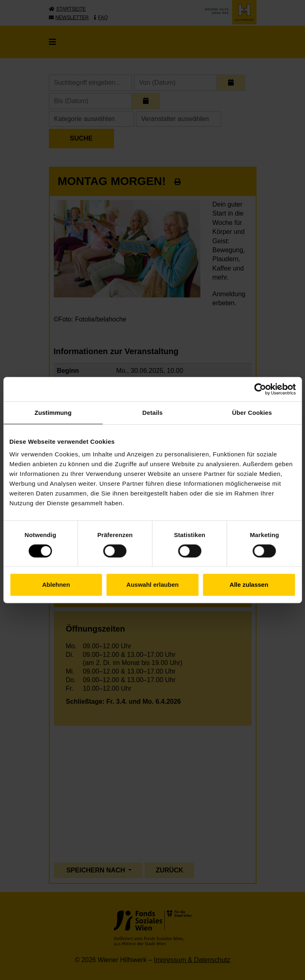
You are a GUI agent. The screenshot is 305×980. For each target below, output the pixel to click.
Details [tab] (153, 413)
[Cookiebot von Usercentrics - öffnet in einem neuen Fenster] (260, 389)
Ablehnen (56, 585)
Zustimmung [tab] (53, 413)
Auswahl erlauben (152, 585)
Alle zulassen (249, 585)
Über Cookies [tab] (252, 413)
